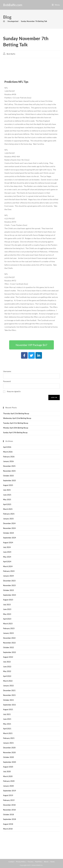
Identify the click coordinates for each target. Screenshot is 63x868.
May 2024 (7, 557)
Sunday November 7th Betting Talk (34, 21)
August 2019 (8, 795)
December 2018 (9, 805)
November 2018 (9, 810)
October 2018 (8, 814)
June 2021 (7, 719)
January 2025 (8, 519)
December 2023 (9, 581)
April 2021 (7, 729)
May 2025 (7, 500)
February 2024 (9, 571)
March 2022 (8, 681)
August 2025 (8, 485)
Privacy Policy (21, 862)
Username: (7, 371)
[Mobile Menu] (56, 5)
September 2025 (10, 480)
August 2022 (8, 657)
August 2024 (8, 543)
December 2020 (9, 748)
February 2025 (9, 514)
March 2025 (8, 509)
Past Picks (38, 862)
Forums (30, 862)
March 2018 (8, 829)
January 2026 (8, 461)
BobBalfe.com (13, 5)
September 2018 (10, 819)
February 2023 (9, 628)
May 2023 (7, 614)
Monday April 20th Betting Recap (16, 428)
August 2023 (8, 600)
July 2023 (7, 605)
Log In (54, 397)
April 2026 (7, 447)
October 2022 (8, 647)
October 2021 (8, 700)
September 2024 (10, 538)
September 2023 (10, 595)
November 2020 (9, 752)
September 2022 (10, 652)
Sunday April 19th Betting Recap (15, 432)
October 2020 (8, 757)
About (46, 862)
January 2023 (8, 633)
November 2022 (9, 643)
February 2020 (9, 781)
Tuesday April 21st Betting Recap (16, 423)
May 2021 (7, 724)
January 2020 (8, 786)
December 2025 (9, 466)
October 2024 (8, 533)
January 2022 (8, 686)
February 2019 (9, 800)
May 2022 (7, 671)
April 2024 (7, 562)
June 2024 (7, 552)
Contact (11, 862)
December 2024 (9, 523)
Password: (7, 381)
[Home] (4, 21)
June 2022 (7, 667)
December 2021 (9, 690)
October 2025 (8, 476)
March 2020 (8, 776)
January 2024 (8, 576)
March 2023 (8, 624)
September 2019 (10, 791)
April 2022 (7, 676)
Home (52, 862)
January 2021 (8, 743)
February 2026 (9, 457)
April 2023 (7, 619)
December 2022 (9, 638)
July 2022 (7, 662)
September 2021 (10, 705)
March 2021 (8, 733)
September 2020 (10, 762)
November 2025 (9, 471)
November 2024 (9, 528)
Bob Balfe (11, 54)
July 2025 (7, 490)
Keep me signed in (14, 391)
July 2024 (7, 547)
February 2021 (9, 738)
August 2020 (8, 767)
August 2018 (8, 824)
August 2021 (8, 709)
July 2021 (7, 714)
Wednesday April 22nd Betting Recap (17, 418)
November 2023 (9, 585)
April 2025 (7, 504)
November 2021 (9, 695)
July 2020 (7, 771)
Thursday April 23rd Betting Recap (16, 413)
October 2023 (8, 590)
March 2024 (8, 566)
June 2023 (7, 609)
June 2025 (7, 495)
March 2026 (8, 452)
